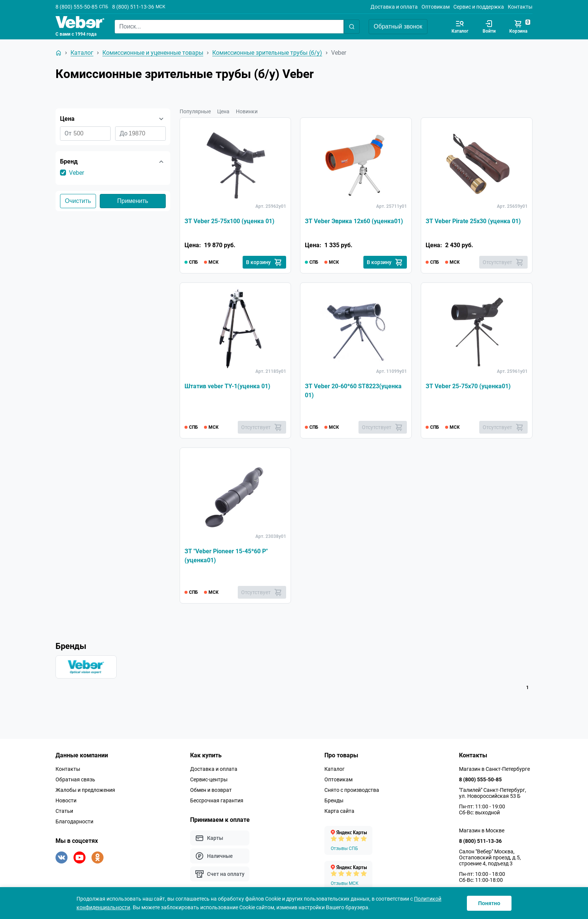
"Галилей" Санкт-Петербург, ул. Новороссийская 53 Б (493, 793)
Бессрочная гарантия (217, 800)
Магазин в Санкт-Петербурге (494, 769)
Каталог (334, 769)
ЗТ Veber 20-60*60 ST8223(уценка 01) (353, 391)
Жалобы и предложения (85, 790)
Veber (76, 173)
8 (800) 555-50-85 (76, 7)
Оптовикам (436, 7)
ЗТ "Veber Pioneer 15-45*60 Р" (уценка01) (226, 556)
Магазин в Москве (482, 830)
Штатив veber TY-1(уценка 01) (227, 386)
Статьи (64, 811)
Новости (66, 800)
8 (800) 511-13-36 (133, 7)
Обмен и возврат (211, 790)
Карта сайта (339, 811)
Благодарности (74, 821)
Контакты (520, 7)
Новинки (247, 111)
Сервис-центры (209, 779)
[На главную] (58, 53)
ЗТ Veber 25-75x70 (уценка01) (468, 386)
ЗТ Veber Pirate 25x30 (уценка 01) (473, 221)
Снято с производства (352, 790)
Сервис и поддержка (479, 7)
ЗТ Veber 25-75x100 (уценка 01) (229, 221)
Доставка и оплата (394, 7)
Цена (223, 111)
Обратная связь (75, 779)
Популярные (195, 111)
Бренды (334, 800)
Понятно (489, 903)
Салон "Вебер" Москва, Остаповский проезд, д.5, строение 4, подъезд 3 (490, 857)
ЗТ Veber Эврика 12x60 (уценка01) (354, 221)
